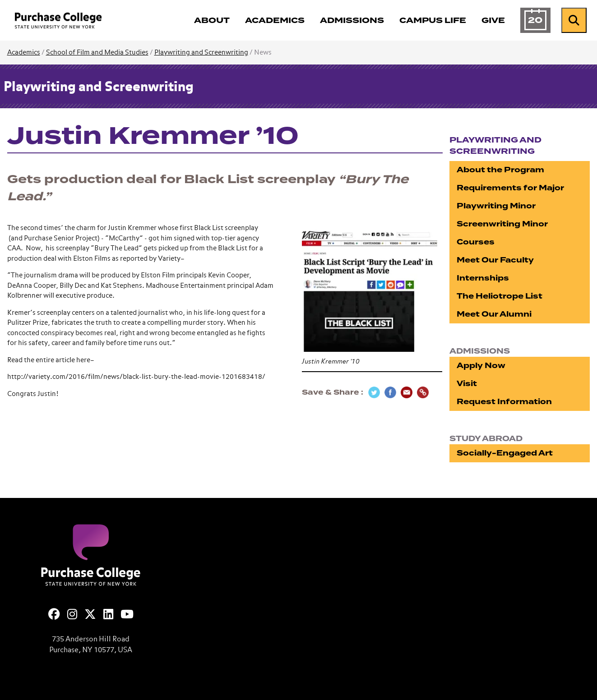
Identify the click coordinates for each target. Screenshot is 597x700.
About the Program (500, 170)
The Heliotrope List (500, 296)
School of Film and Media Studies (97, 53)
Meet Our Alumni (494, 314)
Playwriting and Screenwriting (201, 53)
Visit (467, 384)
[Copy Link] (423, 392)
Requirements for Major (510, 188)
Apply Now (481, 366)
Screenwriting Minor (502, 224)
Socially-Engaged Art (505, 453)
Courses (476, 242)
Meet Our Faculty (495, 260)
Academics (24, 53)
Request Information (504, 402)
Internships (483, 278)
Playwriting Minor (496, 206)
